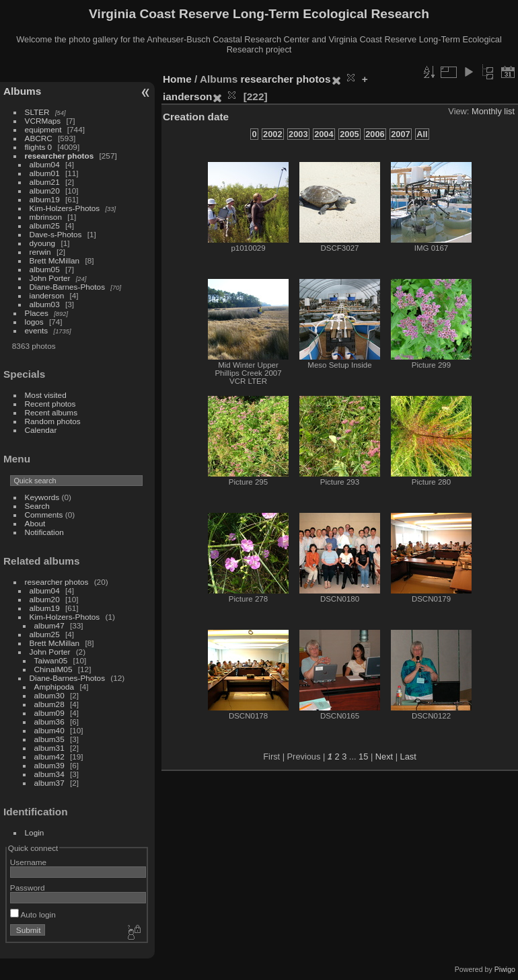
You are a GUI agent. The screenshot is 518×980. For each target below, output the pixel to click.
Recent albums (51, 412)
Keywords (42, 497)
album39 (49, 765)
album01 (45, 173)
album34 (49, 774)
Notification (44, 532)
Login (35, 832)
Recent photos (50, 404)
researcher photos (60, 156)
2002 (272, 134)
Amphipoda (54, 687)
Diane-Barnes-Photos (68, 287)
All (422, 134)
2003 (298, 134)
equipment (43, 129)
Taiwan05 (51, 660)
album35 (49, 739)
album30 (49, 695)
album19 (45, 199)
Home (177, 79)
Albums (22, 91)
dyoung (43, 243)
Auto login (33, 914)
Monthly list (493, 111)
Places (37, 313)
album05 (45, 269)
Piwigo (505, 969)
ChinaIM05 (53, 669)
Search (37, 506)
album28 (49, 704)
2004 (324, 134)
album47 (49, 625)
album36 (49, 722)
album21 (45, 182)
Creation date (196, 117)
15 (363, 757)
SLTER (37, 112)
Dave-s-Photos (56, 234)
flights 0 (39, 147)
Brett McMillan (55, 260)
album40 (49, 730)
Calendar (41, 430)
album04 (45, 164)
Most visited (46, 395)
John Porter (50, 278)
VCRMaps (43, 121)
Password (28, 888)
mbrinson (46, 217)
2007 (400, 134)
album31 (49, 748)
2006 (375, 134)
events (37, 330)
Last (408, 757)
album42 (49, 757)
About (35, 523)
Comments (44, 515)
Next (384, 757)
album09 (49, 713)
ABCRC (39, 138)
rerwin (40, 252)
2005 (349, 134)
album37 (49, 783)
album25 (45, 226)
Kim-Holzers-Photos (65, 208)
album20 (45, 191)
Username (28, 862)
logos (34, 322)
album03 (45, 304)
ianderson (47, 295)
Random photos (53, 421)
